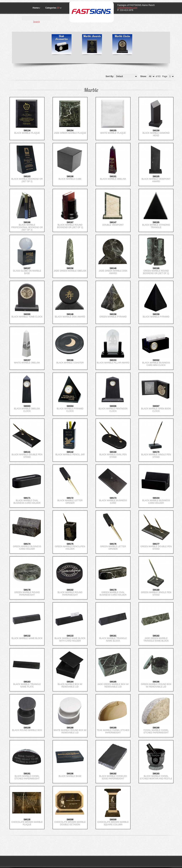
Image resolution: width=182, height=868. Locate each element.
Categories (53, 8)
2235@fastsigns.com (127, 8)
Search (36, 22)
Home (36, 8)
